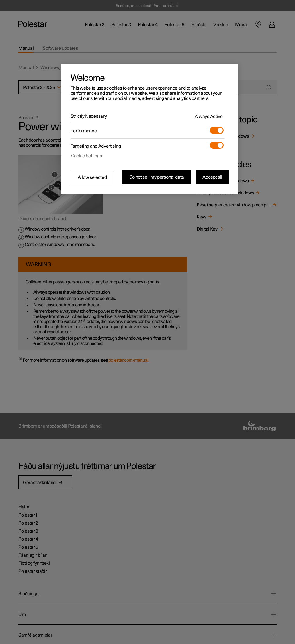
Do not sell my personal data (157, 177)
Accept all (212, 177)
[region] (150, 129)
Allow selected (92, 177)
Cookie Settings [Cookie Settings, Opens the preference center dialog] (87, 156)
